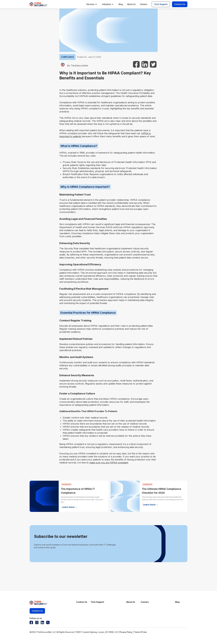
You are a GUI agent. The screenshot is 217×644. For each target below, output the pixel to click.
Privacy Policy (126, 632)
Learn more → (70, 507)
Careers (145, 602)
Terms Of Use (140, 632)
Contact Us (180, 4)
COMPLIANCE (67, 57)
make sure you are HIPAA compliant (109, 463)
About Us (131, 602)
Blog (177, 602)
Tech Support (161, 4)
